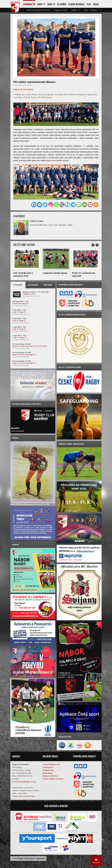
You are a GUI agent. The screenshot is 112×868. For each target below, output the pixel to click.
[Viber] (62, 205)
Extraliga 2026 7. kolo (20, 301)
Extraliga (15, 303)
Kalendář (33, 285)
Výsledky (18, 285)
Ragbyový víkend (61, 10)
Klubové (16, 90)
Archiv (96, 4)
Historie (48, 285)
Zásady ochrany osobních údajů (24, 796)
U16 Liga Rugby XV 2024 (22, 353)
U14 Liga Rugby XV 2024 (22, 361)
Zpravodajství (29, 4)
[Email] (85, 205)
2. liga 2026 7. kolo (19, 318)
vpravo (100, 10)
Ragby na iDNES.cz (50, 776)
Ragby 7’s (41, 4)
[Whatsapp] (56, 205)
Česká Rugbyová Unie (51, 764)
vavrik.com (41, 858)
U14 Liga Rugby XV (29, 363)
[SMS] (79, 205)
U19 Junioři (43, 346)
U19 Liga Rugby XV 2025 (22, 344)
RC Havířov (62, 4)
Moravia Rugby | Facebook (53, 779)
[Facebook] (34, 205)
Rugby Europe (48, 770)
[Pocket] (90, 205)
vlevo (24, 10)
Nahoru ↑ (96, 861)
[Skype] (68, 205)
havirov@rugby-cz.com (27, 782)
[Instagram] (51, 205)
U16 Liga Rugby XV (29, 355)
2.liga (14, 321)
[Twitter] (45, 205)
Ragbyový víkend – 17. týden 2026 (36, 292)
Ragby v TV (76, 10)
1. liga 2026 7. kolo (19, 310)
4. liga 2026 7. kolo (19, 336)
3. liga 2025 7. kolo (19, 327)
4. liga (14, 338)
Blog (89, 4)
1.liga (14, 312)
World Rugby (48, 773)
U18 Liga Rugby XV (29, 346)
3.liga (14, 329)
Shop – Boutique (91, 10)
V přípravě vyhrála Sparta (55, 273)
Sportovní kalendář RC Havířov (38, 10)
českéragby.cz (48, 767)
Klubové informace (77, 4)
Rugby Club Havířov (26, 858)
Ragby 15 (51, 4)
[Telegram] (73, 205)
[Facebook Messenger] (39, 205)
